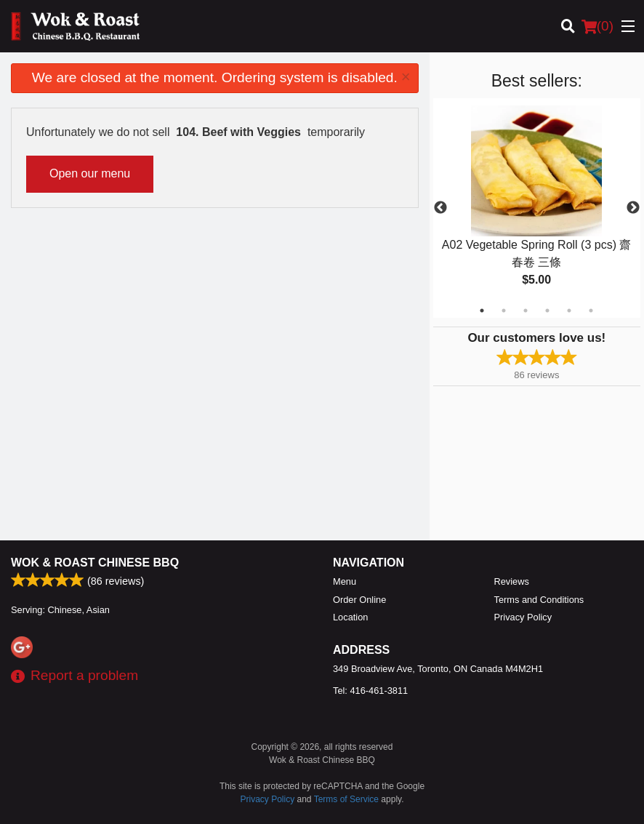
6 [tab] (591, 311)
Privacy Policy (523, 617)
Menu (345, 581)
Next (633, 208)
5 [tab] (569, 311)
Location (350, 617)
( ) (597, 26)
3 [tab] (526, 311)
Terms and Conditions (539, 600)
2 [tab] (504, 311)
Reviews (512, 581)
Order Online (359, 600)
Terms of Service (346, 799)
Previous (440, 208)
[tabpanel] (537, 208)
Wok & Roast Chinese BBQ (95, 563)
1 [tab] (482, 311)
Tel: (370, 691)
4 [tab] (547, 311)
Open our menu (90, 173)
